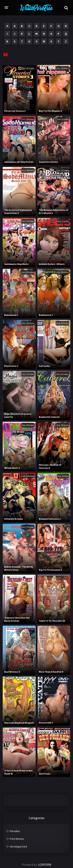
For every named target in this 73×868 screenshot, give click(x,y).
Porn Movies (17, 839)
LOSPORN (45, 865)
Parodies (15, 831)
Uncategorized (18, 846)
